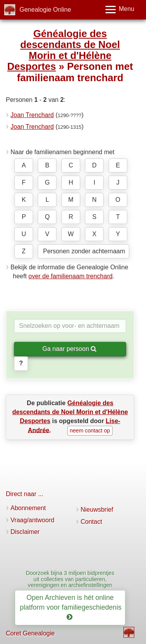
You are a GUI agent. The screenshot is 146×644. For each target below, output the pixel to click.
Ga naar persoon (70, 349)
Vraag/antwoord (32, 520)
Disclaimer (25, 532)
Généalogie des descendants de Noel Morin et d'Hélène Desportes (64, 50)
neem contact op (90, 431)
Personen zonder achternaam (84, 251)
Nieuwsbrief (97, 510)
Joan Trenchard (32, 115)
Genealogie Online (45, 10)
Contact (91, 522)
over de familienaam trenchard (70, 276)
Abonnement (28, 508)
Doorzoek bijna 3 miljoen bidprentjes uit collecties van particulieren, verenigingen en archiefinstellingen (70, 579)
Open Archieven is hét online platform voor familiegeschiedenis (72, 607)
